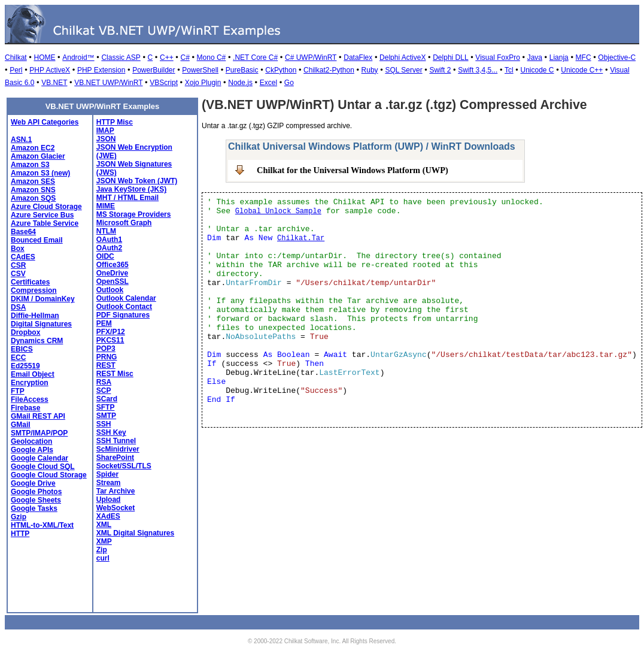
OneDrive (112, 273)
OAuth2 (109, 248)
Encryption (30, 383)
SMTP (106, 416)
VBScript (164, 83)
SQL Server (403, 70)
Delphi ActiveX (402, 57)
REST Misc (115, 374)
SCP (104, 390)
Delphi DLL (450, 57)
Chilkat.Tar (301, 238)
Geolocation (31, 441)
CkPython (281, 70)
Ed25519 (25, 366)
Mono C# (212, 57)
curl (103, 558)
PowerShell (200, 70)
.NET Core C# (255, 57)
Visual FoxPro (497, 57)
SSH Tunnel (116, 441)
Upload (109, 500)
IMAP (105, 131)
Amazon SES (33, 181)
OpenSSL (113, 281)
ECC (18, 358)
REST (106, 365)
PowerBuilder (154, 70)
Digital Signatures (41, 324)
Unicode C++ (582, 70)
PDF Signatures (123, 315)
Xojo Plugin (203, 83)
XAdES (108, 516)
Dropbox (25, 332)
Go (289, 83)
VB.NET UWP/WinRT (108, 83)
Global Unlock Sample (278, 211)
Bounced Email (37, 240)
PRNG (107, 357)
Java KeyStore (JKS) (131, 189)
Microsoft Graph (124, 223)
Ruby (370, 70)
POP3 (106, 349)
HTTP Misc (115, 122)
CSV (18, 274)
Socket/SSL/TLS (124, 466)
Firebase (25, 408)
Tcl (509, 70)
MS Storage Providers (134, 214)
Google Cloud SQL (43, 467)
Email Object (33, 374)
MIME (106, 206)
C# (185, 57)
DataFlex (358, 57)
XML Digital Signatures (135, 533)
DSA (18, 307)
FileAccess (30, 399)
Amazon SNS (33, 190)
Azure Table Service (45, 223)
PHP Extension (101, 70)
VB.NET (54, 83)
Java (535, 57)
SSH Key (111, 432)
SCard (107, 399)
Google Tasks (34, 508)
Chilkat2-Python (329, 70)
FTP (18, 391)
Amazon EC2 (33, 148)
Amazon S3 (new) (40, 173)
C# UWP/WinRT (311, 57)
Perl (16, 70)
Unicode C (537, 70)
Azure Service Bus (42, 215)
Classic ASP (121, 57)
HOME (44, 57)
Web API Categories (45, 122)
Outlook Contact (124, 307)
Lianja (559, 57)
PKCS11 (110, 340)
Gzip (19, 517)
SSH (104, 424)
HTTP (20, 534)
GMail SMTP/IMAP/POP (39, 429)
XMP (104, 541)
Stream (109, 483)
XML (104, 525)
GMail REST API (38, 416)
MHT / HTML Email (127, 198)
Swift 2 (440, 70)
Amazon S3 (30, 165)
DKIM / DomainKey (43, 299)
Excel (268, 83)
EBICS (22, 349)
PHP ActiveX (50, 70)
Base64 (23, 232)
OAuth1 (109, 240)
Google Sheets (36, 500)
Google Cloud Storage (49, 475)
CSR (18, 265)
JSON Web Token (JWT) (137, 181)
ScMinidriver (118, 449)
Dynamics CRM (37, 341)
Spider (107, 474)
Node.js (240, 83)
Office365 (113, 265)
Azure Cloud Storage (46, 207)
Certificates (30, 282)
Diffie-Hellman (35, 316)
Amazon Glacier (38, 156)
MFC (584, 57)
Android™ (78, 57)
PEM (104, 323)
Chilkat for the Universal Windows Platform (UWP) (353, 170)
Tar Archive (116, 491)
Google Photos (36, 492)
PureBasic (242, 70)
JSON (106, 139)
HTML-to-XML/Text (42, 525)
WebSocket (116, 508)
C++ (167, 57)
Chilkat (16, 57)
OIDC (105, 256)
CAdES (23, 257)
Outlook (110, 290)
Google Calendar (40, 458)
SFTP (106, 407)
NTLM (106, 231)
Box (18, 249)
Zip (102, 550)
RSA (104, 382)
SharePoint (115, 458)
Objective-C (617, 57)
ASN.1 (21, 140)
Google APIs (32, 450)
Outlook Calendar (126, 298)
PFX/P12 (111, 332)
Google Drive (33, 483)
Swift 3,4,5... (478, 70)
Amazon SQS (33, 198)
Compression (34, 290)
